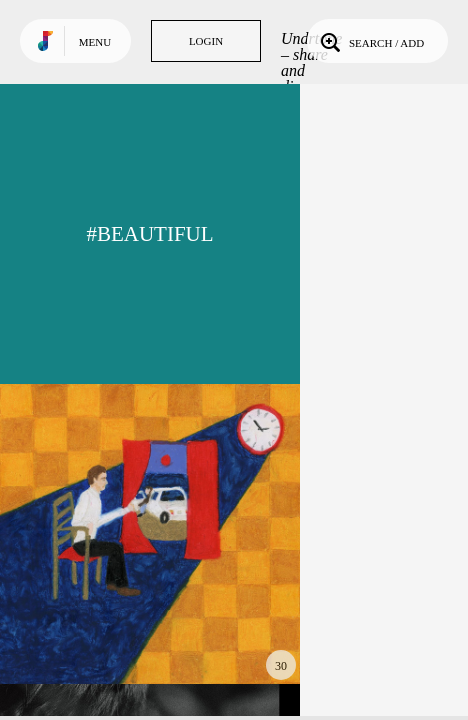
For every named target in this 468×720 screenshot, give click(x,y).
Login (206, 41)
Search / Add (370, 41)
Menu (95, 42)
